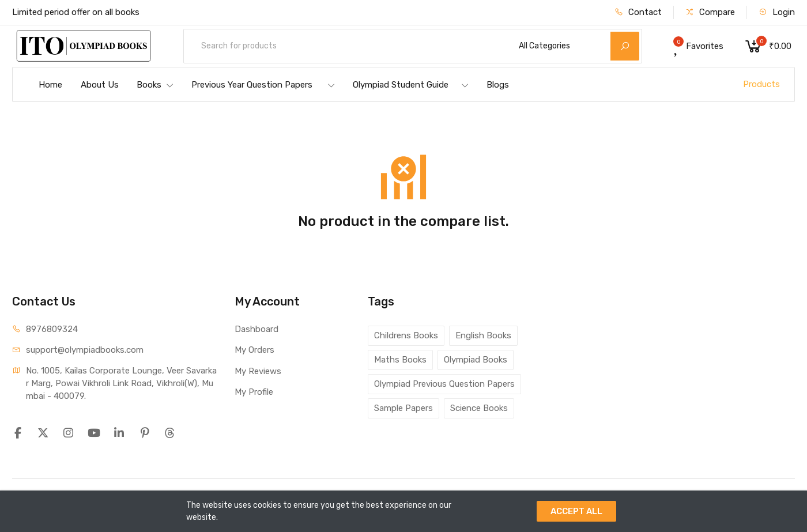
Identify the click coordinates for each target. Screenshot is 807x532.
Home (50, 85)
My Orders (254, 350)
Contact (638, 12)
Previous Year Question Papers (263, 85)
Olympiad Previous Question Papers (444, 384)
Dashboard (257, 329)
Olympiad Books (476, 360)
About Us (100, 85)
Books (155, 85)
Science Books (479, 408)
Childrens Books (406, 335)
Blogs (498, 85)
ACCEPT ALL (576, 511)
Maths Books (400, 360)
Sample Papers (403, 408)
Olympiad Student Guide (411, 85)
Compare (710, 12)
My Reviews (258, 371)
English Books (483, 335)
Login (777, 12)
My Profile (254, 392)
